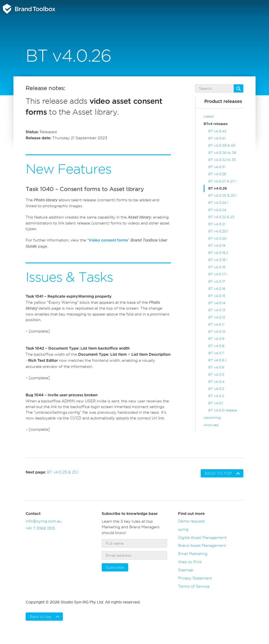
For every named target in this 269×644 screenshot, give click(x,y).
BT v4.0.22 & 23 (221, 217)
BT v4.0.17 (217, 282)
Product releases (223, 101)
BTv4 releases (216, 124)
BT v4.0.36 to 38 (222, 153)
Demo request (191, 521)
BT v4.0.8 (216, 346)
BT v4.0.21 (217, 224)
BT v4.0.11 (216, 324)
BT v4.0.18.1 (218, 260)
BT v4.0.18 (217, 267)
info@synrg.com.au (44, 521)
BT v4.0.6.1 (217, 360)
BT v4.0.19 (217, 246)
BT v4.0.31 (217, 167)
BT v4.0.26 (218, 188)
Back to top (218, 473)
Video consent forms (108, 240)
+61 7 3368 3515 (40, 528)
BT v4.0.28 (217, 174)
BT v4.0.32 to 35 (222, 160)
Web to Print (190, 562)
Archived (211, 425)
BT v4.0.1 (216, 403)
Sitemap (186, 570)
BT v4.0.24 (217, 210)
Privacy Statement (195, 578)
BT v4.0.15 (217, 296)
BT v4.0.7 (216, 353)
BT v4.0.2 (216, 396)
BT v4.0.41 (217, 138)
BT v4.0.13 (217, 310)
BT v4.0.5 (216, 374)
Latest (209, 116)
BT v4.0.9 (216, 339)
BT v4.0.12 (217, 317)
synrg (183, 529)
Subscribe (115, 567)
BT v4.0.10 (217, 332)
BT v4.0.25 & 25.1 (222, 195)
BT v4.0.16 (217, 289)
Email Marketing (193, 554)
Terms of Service (194, 586)
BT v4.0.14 (217, 303)
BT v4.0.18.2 (218, 253)
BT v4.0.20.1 (218, 231)
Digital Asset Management (202, 537)
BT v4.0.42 (217, 131)
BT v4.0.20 (217, 238)
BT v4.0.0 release (223, 410)
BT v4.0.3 (216, 389)
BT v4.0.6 (216, 367)
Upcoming (212, 418)
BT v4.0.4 (216, 382)
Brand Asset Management (202, 545)
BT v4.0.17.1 (218, 274)
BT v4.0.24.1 (218, 203)
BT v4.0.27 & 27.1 (222, 181)
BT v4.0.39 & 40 (222, 145)
